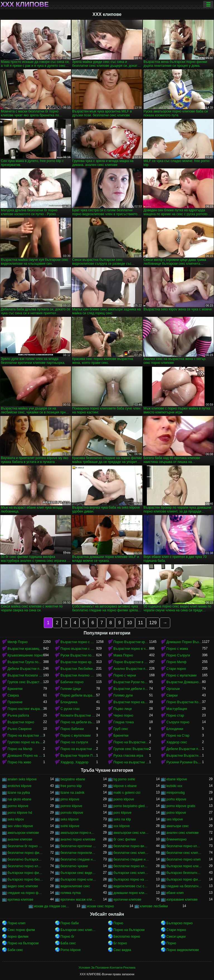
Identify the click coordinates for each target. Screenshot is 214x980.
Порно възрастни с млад (78, 649)
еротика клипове (20, 900)
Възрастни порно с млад (78, 642)
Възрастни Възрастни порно (184, 756)
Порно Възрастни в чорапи (131, 662)
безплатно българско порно (25, 859)
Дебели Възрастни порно (25, 669)
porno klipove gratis (181, 806)
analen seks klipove (22, 779)
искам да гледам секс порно (52, 906)
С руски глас (70, 709)
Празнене (15, 702)
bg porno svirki (124, 779)
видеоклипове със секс (131, 886)
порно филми (18, 937)
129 (153, 623)
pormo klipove (18, 806)
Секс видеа (122, 950)
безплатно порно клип (183, 859)
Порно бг (67, 937)
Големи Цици (71, 689)
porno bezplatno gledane (131, 806)
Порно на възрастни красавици (78, 749)
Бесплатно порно (127, 937)
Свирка (13, 695)
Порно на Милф (20, 749)
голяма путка (70, 893)
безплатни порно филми (25, 853)
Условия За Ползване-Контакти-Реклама (107, 967)
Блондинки (175, 729)
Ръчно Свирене (20, 729)
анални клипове (20, 839)
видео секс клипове (23, 886)
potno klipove (176, 813)
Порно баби (70, 923)
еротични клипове (127, 900)
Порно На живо (19, 762)
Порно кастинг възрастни (25, 709)
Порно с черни (125, 675)
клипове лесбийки (154, 906)
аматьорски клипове (23, 833)
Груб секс (121, 729)
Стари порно (176, 669)
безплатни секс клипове (131, 853)
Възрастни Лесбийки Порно (78, 669)
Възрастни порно (21, 722)
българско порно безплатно (25, 879)
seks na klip (122, 819)
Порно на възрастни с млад (25, 736)
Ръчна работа (18, 716)
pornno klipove (71, 806)
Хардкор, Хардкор (74, 762)
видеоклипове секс (75, 886)
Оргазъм (173, 689)
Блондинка (69, 702)
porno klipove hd (20, 813)
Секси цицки (176, 937)
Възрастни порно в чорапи (131, 649)
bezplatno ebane (73, 779)
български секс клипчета (131, 873)
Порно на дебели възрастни (78, 722)
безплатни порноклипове (78, 853)
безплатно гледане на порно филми (131, 859)
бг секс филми (125, 839)
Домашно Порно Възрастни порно (184, 642)
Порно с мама (177, 649)
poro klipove (122, 813)
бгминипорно (177, 839)
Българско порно (179, 923)
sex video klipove (20, 826)
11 (141, 623)
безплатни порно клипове (184, 846)
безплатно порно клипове (25, 866)
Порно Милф (176, 662)
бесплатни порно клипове (131, 866)
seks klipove (70, 819)
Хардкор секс (177, 742)
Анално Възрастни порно (131, 669)
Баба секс (68, 943)
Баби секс (15, 950)
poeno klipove (124, 799)
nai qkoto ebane (19, 799)
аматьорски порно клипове (78, 833)
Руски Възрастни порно (78, 655)
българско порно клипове (78, 879)
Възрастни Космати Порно (25, 675)
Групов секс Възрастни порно (25, 682)
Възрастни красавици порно (25, 649)
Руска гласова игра (128, 756)
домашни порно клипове (131, 893)
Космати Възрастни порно (78, 716)
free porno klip (71, 786)
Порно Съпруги (178, 655)
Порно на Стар (178, 736)
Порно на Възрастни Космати (131, 742)
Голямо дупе (123, 695)
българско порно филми (184, 879)
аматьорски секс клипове (131, 833)
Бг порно (120, 943)
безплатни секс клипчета (184, 853)
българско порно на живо (131, 879)
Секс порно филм (21, 930)
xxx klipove (122, 826)
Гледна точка (124, 722)
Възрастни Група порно (25, 662)
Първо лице (123, 709)
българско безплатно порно (184, 873)
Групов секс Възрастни (131, 749)
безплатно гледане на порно (78, 859)
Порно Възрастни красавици (131, 642)
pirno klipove (70, 799)
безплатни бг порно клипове (25, 846)
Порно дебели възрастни (78, 695)
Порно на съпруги (74, 742)
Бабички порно (72, 682)
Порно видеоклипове (183, 950)
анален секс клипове (183, 833)
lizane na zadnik (72, 793)
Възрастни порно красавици (78, 662)
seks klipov (16, 819)
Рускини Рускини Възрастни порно (184, 762)
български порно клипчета (184, 866)
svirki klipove (70, 826)
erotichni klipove (20, 786)
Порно (118, 923)
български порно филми (25, 873)
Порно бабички (72, 729)
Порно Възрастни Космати (184, 702)
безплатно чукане (74, 866)
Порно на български (129, 930)
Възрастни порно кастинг (131, 702)
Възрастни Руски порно (131, 682)
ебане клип (175, 893)
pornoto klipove (72, 813)
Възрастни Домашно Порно (184, 682)
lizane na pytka (19, 793)
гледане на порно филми (25, 893)
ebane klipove (177, 779)
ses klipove (175, 819)
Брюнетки (15, 689)
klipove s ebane (125, 786)
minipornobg (176, 793)
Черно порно (123, 716)
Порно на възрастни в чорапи (131, 762)
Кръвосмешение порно (25, 655)
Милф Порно (18, 642)
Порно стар (175, 716)
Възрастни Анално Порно (78, 675)
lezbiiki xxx (174, 786)
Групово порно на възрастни (25, 742)
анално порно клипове (78, 839)
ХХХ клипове (25, 4)
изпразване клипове (182, 900)
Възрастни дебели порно (131, 689)
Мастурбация (177, 709)
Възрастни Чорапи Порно (78, 756)
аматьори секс (178, 826)
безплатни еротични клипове (78, 846)
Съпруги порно (178, 722)
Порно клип (16, 923)
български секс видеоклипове (78, 873)
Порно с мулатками (181, 675)
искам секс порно (100, 906)
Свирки (172, 695)
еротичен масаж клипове (78, 900)
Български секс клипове (78, 930)
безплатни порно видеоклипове (131, 846)
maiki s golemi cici (127, 793)
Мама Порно (123, 655)
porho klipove (176, 799)
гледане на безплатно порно (184, 886)
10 (130, 623)
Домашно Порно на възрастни (25, 756)
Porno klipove (71, 950)
